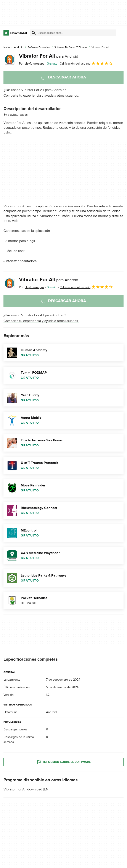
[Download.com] (15, 33)
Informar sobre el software (63, 762)
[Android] (19, 47)
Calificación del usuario (86, 63)
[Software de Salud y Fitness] (71, 47)
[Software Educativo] (39, 47)
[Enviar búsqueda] (34, 33)
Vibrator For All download (23, 789)
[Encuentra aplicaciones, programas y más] (73, 33)
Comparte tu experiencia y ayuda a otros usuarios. (41, 96)
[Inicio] (7, 47)
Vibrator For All (49, 56)
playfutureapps (18, 115)
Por (32, 64)
